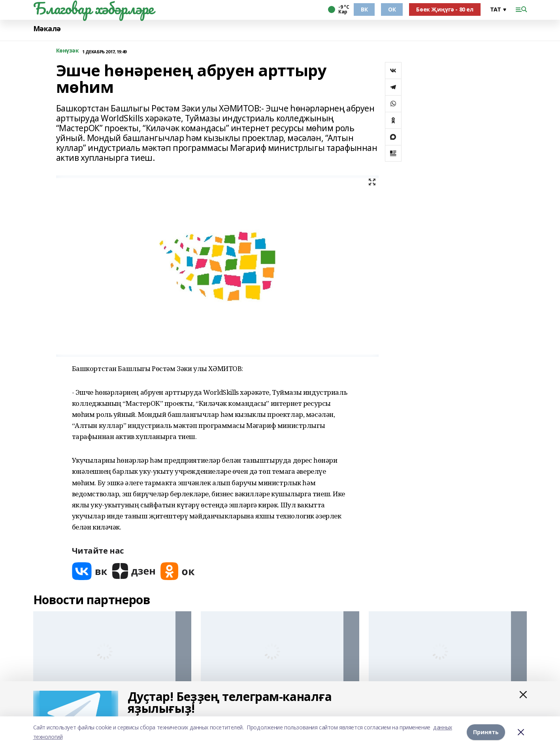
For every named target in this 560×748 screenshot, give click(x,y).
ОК (392, 9)
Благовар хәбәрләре (93, 8)
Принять (486, 732)
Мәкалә (47, 29)
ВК (364, 9)
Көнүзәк (68, 51)
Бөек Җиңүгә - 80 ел (445, 9)
